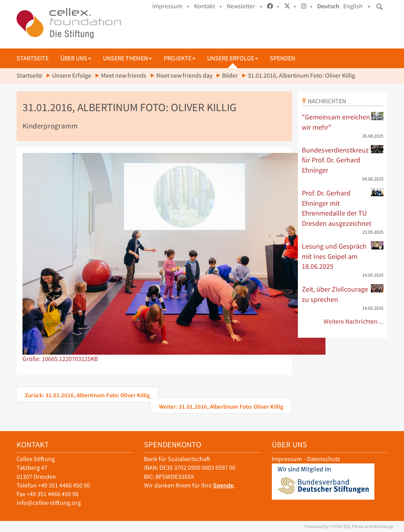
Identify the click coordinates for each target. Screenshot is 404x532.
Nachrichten (327, 101)
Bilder (230, 75)
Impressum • (171, 6)
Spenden (282, 58)
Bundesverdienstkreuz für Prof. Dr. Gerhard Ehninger (343, 160)
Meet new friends (124, 75)
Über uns (76, 58)
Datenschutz (324, 459)
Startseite (33, 58)
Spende (223, 485)
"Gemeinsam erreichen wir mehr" (343, 122)
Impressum (287, 459)
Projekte (180, 58)
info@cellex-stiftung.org (49, 503)
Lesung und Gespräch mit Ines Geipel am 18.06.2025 (343, 256)
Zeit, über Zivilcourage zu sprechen (343, 294)
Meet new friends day (184, 75)
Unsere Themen (127, 58)
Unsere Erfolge (233, 58)
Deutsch (328, 6)
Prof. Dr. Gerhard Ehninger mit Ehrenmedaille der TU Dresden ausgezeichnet (343, 208)
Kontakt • (208, 6)
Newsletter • (244, 6)
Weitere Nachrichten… (354, 321)
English (353, 6)
